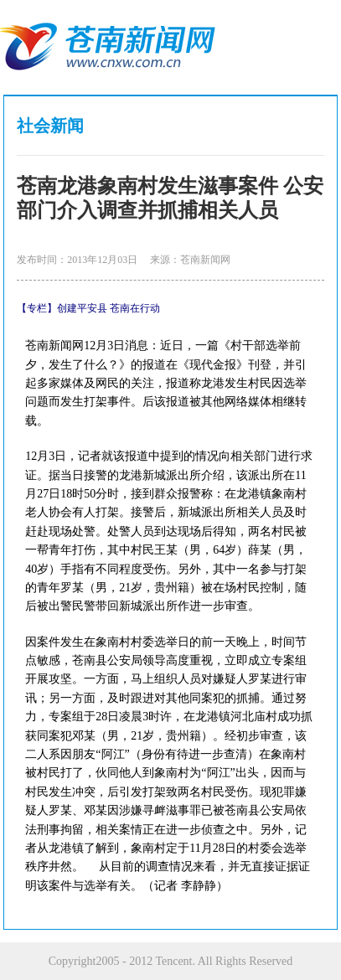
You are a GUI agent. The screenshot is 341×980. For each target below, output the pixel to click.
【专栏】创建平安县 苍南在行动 (88, 308)
